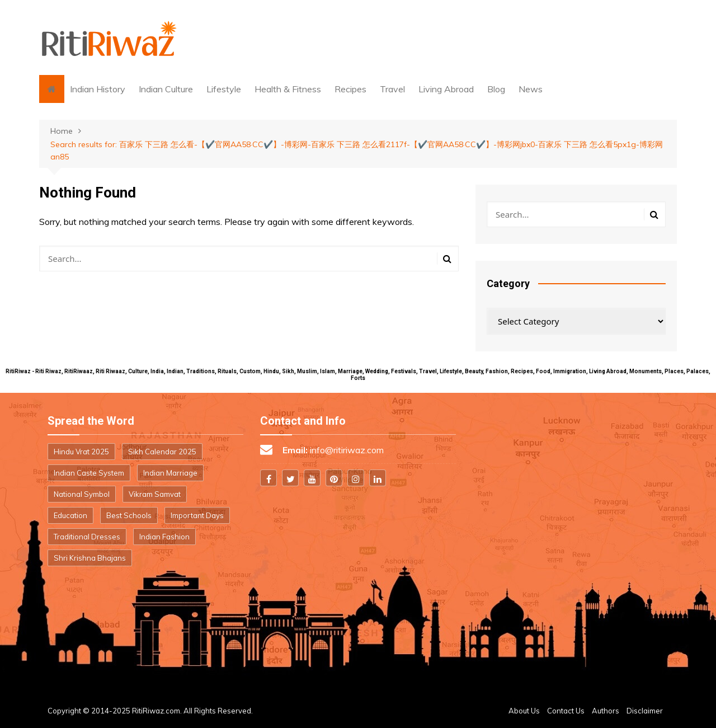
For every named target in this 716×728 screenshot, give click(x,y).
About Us (524, 711)
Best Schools (129, 515)
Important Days (197, 515)
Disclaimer (645, 711)
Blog (496, 89)
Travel (392, 89)
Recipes (350, 89)
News (531, 89)
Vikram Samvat (155, 494)
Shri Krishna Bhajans (90, 558)
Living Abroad (446, 89)
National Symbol (82, 494)
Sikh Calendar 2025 (162, 452)
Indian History (98, 89)
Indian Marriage (170, 473)
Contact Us (566, 711)
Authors (606, 711)
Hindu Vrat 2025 (81, 452)
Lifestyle (224, 89)
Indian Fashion (164, 537)
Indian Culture (166, 89)
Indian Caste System (89, 473)
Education (70, 515)
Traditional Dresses (87, 537)
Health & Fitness (288, 89)
